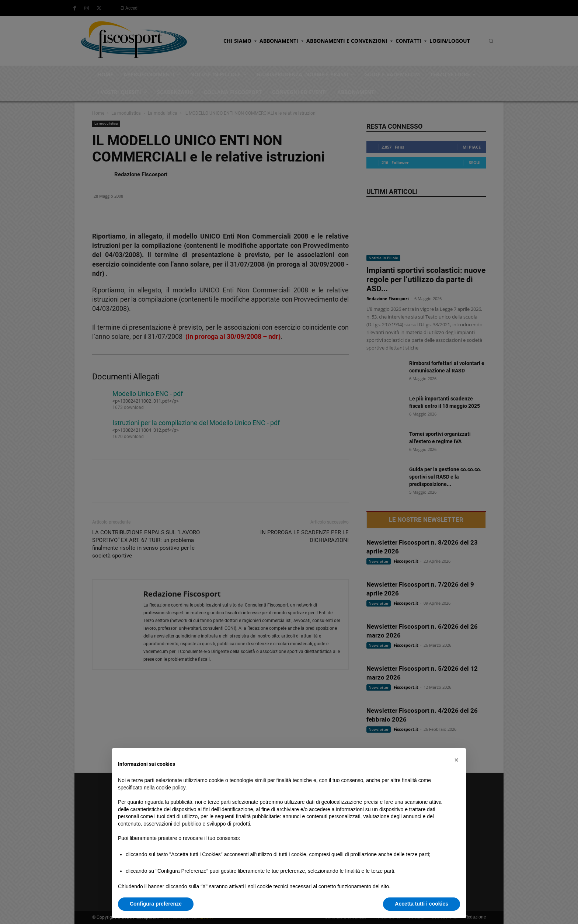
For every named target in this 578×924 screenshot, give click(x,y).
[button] (456, 760)
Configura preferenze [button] (156, 904)
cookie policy (171, 788)
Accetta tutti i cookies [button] (422, 904)
